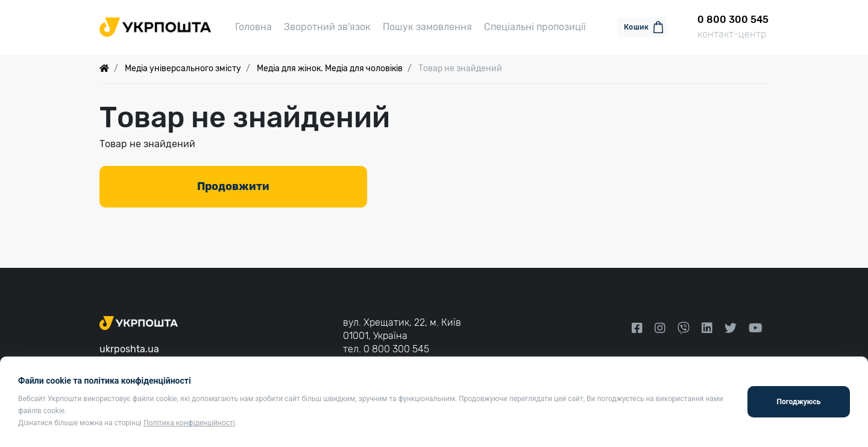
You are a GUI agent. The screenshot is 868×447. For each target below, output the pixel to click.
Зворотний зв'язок (327, 27)
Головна (253, 27)
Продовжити (233, 186)
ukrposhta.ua (129, 349)
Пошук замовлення (427, 27)
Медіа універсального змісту (183, 68)
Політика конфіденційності (189, 423)
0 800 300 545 (396, 349)
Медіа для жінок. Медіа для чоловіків (330, 68)
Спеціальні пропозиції (535, 27)
